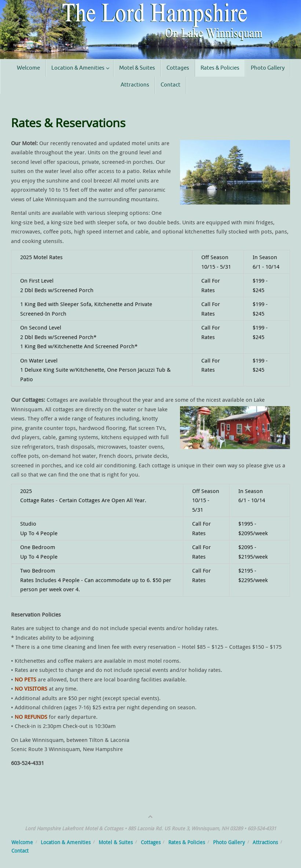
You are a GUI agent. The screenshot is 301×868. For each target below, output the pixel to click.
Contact (20, 851)
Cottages (151, 842)
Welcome (22, 842)
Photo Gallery (229, 842)
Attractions (265, 842)
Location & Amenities (66, 842)
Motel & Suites (116, 842)
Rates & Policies (187, 842)
